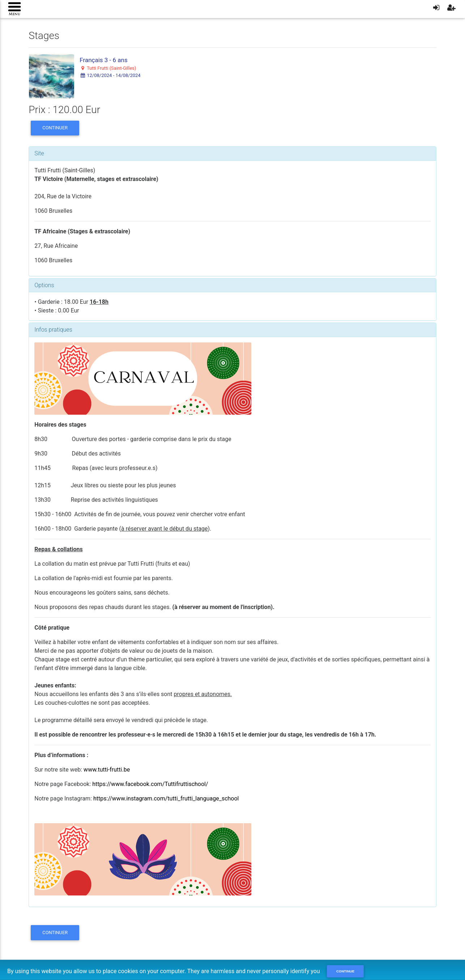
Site (39, 153)
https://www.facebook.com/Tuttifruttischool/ (150, 784)
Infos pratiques (53, 330)
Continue (345, 971)
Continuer (55, 128)
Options (44, 285)
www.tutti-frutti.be (107, 770)
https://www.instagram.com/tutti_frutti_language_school (166, 798)
